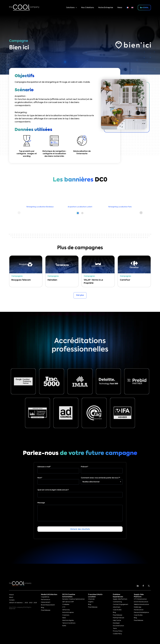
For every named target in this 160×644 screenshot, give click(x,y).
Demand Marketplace (141, 613)
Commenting (117, 602)
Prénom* (102, 469)
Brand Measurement (48, 605)
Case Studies (117, 610)
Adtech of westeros (16, 603)
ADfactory (66, 610)
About (11, 597)
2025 (35, 603)
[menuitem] (128, 8)
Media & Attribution (49, 595)
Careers (12, 600)
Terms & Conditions (69, 623)
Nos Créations (88, 8)
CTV (64, 607)
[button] (78, 213)
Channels (91, 599)
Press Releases (46, 610)
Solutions (70, 8)
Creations (66, 615)
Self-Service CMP (68, 602)
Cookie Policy (117, 634)
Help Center (117, 621)
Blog (42, 608)
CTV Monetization (140, 599)
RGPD (64, 626)
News (120, 8)
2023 (31, 603)
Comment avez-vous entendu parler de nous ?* (102, 480)
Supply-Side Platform (120, 599)
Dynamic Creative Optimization (73, 599)
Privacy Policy (118, 631)
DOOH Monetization (141, 602)
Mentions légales (68, 621)
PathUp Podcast (119, 618)
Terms (115, 628)
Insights (91, 602)
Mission (11, 595)
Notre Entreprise (106, 8)
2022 (26, 603)
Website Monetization (141, 605)
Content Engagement (121, 605)
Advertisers (117, 607)
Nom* (58, 480)
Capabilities (45, 597)
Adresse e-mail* (58, 469)
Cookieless (66, 605)
